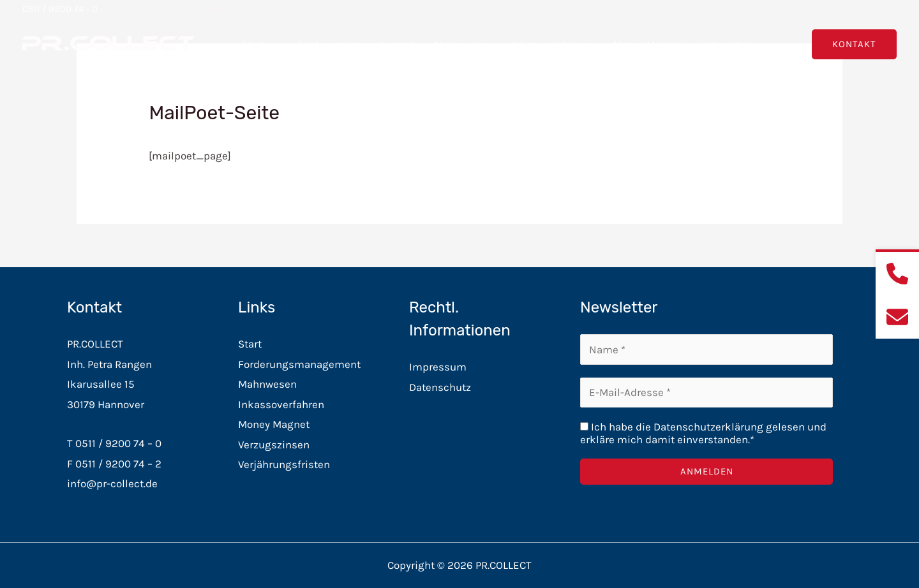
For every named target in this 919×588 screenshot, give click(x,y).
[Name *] (706, 349)
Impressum (438, 367)
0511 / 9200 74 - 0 (60, 9)
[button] (271, 44)
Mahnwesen (463, 44)
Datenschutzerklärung (708, 427)
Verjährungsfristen (284, 464)
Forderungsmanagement (356, 44)
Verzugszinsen (274, 445)
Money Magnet (648, 44)
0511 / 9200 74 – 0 (118, 443)
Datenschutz (440, 387)
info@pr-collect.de (112, 483)
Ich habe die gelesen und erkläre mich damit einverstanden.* (703, 433)
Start (259, 44)
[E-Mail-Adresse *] (706, 393)
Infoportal (732, 44)
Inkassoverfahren (552, 44)
